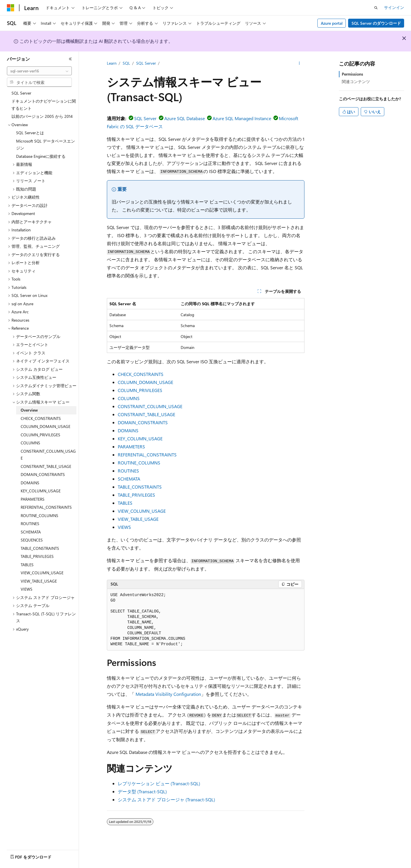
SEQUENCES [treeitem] (32, 540)
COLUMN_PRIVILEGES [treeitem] (40, 435)
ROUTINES (128, 471)
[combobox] (39, 71)
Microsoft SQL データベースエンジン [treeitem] (46, 145)
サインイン (394, 7)
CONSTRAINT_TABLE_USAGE (146, 414)
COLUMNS (129, 398)
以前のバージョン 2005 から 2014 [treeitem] (42, 116)
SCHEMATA (129, 479)
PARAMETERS (131, 447)
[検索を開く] (376, 8)
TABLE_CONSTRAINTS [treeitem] (40, 548)
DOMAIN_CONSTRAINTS (143, 422)
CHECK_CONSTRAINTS (141, 374)
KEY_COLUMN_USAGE (140, 438)
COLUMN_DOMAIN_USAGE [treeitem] (46, 426)
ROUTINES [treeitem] (30, 524)
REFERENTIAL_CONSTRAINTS (147, 455)
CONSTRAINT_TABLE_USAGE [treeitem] (46, 466)
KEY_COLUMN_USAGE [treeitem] (41, 491)
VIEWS (124, 527)
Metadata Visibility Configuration (168, 694)
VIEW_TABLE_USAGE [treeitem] (39, 581)
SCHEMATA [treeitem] (31, 532)
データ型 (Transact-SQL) (142, 791)
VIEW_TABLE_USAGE (138, 519)
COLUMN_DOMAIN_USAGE (145, 382)
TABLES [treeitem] (27, 565)
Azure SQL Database (185, 118)
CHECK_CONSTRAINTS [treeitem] (41, 418)
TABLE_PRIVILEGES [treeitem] (37, 556)
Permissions (352, 74)
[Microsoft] (11, 8)
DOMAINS (128, 430)
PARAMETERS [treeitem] (33, 499)
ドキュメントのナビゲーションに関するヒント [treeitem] (44, 105)
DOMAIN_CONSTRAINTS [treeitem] (43, 474)
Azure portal (332, 23)
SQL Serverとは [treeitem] (30, 133)
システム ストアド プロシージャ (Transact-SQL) (166, 799)
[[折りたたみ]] (70, 59)
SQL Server (146, 63)
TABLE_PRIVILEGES (136, 495)
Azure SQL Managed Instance (242, 118)
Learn (112, 63)
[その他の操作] (299, 64)
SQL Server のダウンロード (376, 23)
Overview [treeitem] (29, 410)
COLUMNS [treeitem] (30, 443)
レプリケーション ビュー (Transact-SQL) (159, 783)
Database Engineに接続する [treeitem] (41, 156)
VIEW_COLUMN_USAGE (142, 511)
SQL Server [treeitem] (21, 93)
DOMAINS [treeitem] (30, 483)
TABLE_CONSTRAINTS (140, 487)
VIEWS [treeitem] (27, 589)
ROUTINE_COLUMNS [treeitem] (39, 515)
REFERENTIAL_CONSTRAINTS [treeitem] (46, 507)
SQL (126, 63)
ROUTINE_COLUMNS (139, 463)
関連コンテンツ (356, 81)
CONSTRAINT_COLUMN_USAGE (150, 406)
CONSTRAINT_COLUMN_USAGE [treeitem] (48, 455)
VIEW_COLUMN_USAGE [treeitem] (42, 573)
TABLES (125, 503)
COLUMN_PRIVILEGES (140, 390)
